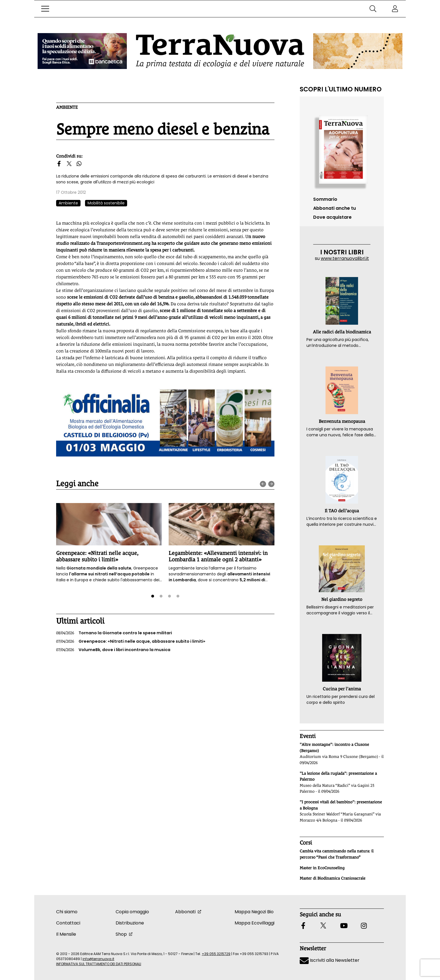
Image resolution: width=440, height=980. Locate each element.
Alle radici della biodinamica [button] (342, 332)
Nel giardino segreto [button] (342, 599)
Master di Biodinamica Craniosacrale (333, 878)
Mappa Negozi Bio (254, 912)
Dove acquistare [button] (332, 217)
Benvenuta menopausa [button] (342, 421)
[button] (45, 9)
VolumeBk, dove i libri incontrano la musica (113, 650)
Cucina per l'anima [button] (342, 689)
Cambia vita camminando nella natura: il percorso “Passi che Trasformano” (337, 854)
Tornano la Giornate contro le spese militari (114, 633)
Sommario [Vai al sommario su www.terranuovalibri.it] (325, 199)
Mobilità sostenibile (106, 203)
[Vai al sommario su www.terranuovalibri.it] (342, 150)
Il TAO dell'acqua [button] (342, 511)
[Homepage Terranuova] (220, 51)
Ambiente (67, 107)
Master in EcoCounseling (322, 868)
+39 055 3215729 (216, 954)
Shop (121, 934)
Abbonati (185, 912)
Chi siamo (67, 912)
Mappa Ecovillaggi (255, 923)
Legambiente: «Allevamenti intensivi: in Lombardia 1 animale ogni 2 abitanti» (218, 556)
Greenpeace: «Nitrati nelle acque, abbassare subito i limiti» (97, 556)
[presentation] (263, 484)
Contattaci (68, 923)
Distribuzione (130, 923)
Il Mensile (66, 934)
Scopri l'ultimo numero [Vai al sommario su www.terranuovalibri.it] (341, 89)
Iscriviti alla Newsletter (330, 960)
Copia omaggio (132, 912)
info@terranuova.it (98, 959)
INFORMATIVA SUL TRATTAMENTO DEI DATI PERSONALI (99, 964)
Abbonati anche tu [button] (334, 208)
